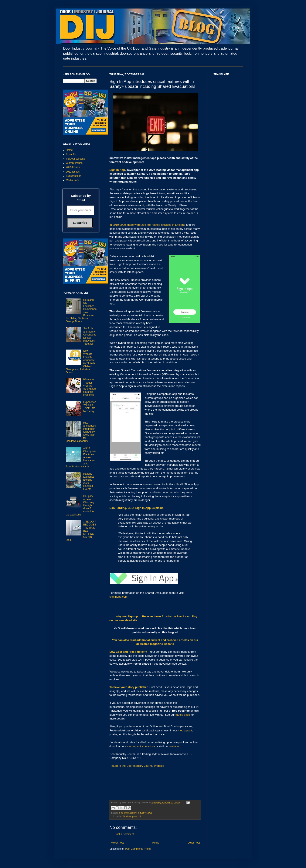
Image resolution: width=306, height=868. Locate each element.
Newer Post (117, 843)
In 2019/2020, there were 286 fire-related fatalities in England (147, 225)
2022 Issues (73, 172)
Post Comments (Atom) (138, 849)
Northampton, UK (132, 816)
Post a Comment (124, 834)
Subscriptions (74, 176)
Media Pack (73, 180)
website (174, 746)
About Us (71, 154)
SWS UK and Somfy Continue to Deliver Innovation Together (90, 336)
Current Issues (74, 163)
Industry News (145, 813)
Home (156, 843)
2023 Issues (73, 167)
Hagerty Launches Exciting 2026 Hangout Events (89, 481)
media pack (183, 715)
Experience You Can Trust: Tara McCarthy (90, 407)
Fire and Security (128, 813)
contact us (149, 746)
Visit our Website (75, 159)
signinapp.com (118, 597)
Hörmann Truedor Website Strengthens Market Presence (90, 387)
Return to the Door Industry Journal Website (137, 766)
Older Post (194, 843)
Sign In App (117, 170)
